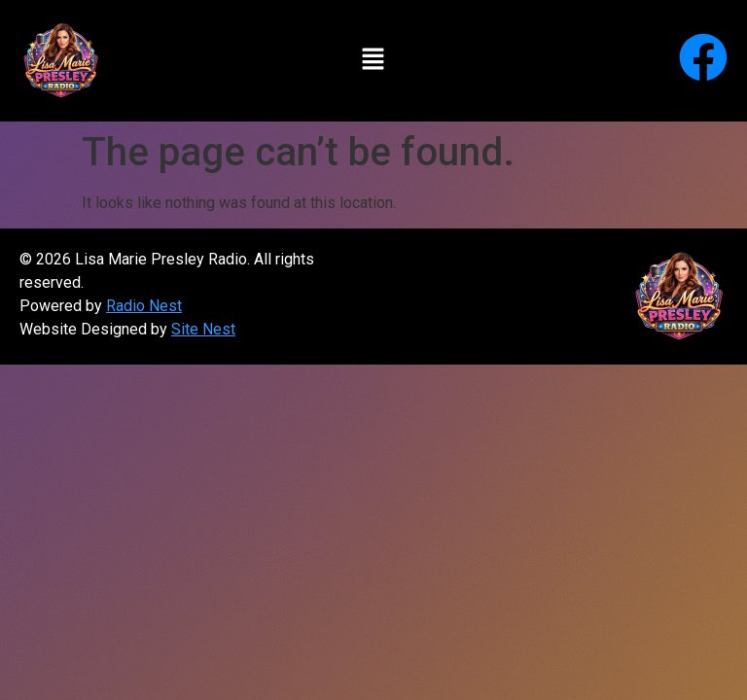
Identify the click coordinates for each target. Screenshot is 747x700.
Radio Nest (144, 306)
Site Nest (203, 329)
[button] (373, 60)
